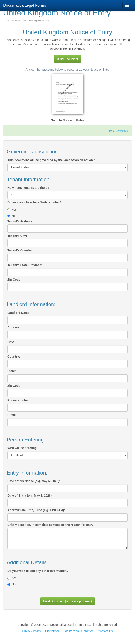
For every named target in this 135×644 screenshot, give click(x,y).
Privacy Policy (32, 631)
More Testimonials (119, 131)
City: (11, 342)
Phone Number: (19, 400)
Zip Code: (14, 280)
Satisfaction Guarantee (79, 631)
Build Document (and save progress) (67, 601)
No (12, 216)
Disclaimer (52, 631)
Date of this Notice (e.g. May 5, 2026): (34, 481)
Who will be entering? (23, 448)
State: (12, 371)
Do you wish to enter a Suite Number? (35, 202)
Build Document (67, 59)
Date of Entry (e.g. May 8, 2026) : (30, 496)
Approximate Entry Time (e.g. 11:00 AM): (36, 510)
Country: (14, 357)
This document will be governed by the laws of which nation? (51, 160)
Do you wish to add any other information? (38, 571)
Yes (12, 210)
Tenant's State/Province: (25, 265)
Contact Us (105, 631)
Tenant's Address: (20, 221)
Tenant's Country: (20, 250)
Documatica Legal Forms (25, 5)
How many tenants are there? (28, 188)
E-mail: (13, 415)
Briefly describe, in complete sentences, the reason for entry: (51, 525)
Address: (14, 327)
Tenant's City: (17, 236)
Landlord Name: (19, 313)
